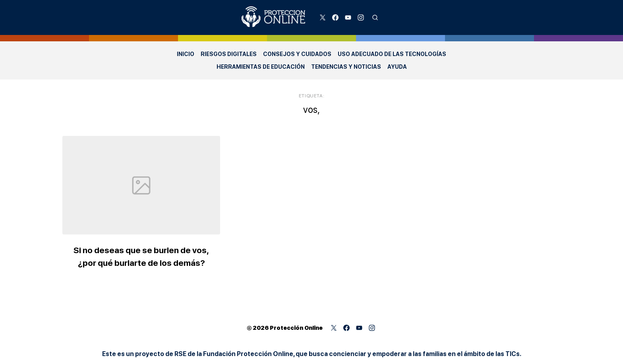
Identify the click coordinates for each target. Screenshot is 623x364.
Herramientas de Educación (261, 67)
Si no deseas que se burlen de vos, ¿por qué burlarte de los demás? (154, 255)
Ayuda (397, 67)
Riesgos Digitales (229, 54)
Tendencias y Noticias (346, 67)
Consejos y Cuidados (297, 54)
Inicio (186, 54)
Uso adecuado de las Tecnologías (392, 54)
